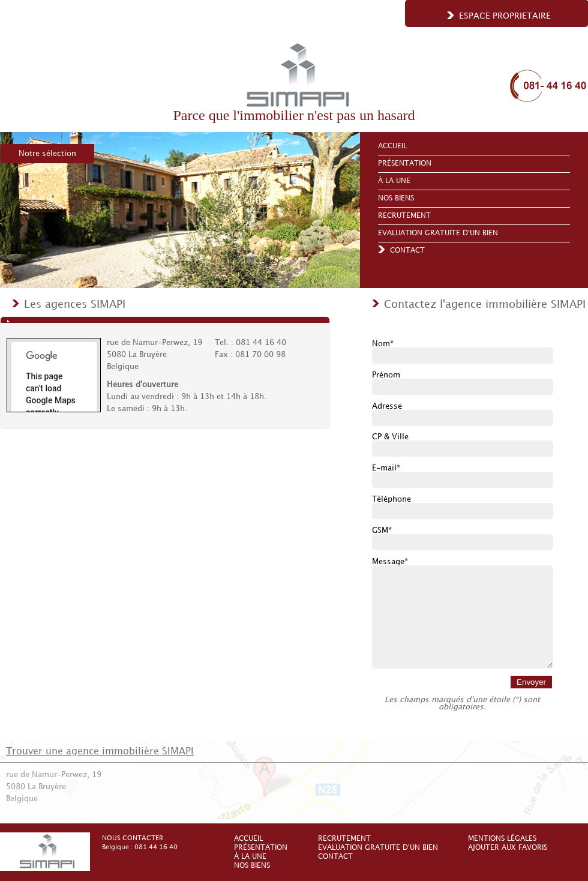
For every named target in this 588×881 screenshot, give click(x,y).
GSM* (382, 531)
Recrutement (404, 216)
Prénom (386, 375)
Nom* (383, 344)
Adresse (387, 406)
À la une (394, 181)
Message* (390, 562)
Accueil (392, 146)
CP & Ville (390, 437)
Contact (407, 251)
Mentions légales (502, 839)
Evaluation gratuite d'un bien (438, 233)
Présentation (405, 164)
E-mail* (386, 468)
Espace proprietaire (505, 16)
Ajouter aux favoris (508, 848)
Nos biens (396, 198)
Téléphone (391, 499)
